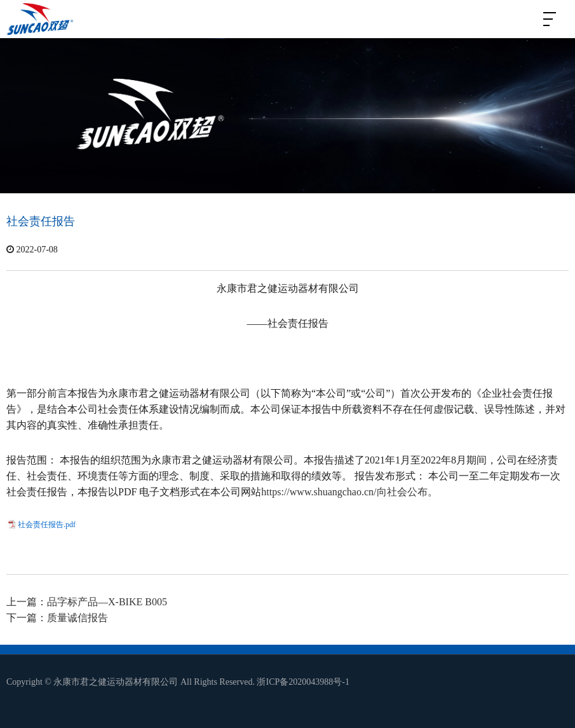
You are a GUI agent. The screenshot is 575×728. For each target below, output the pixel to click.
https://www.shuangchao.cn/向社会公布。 (349, 492)
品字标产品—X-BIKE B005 (107, 602)
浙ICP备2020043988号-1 (303, 682)
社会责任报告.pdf (47, 525)
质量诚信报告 (78, 618)
